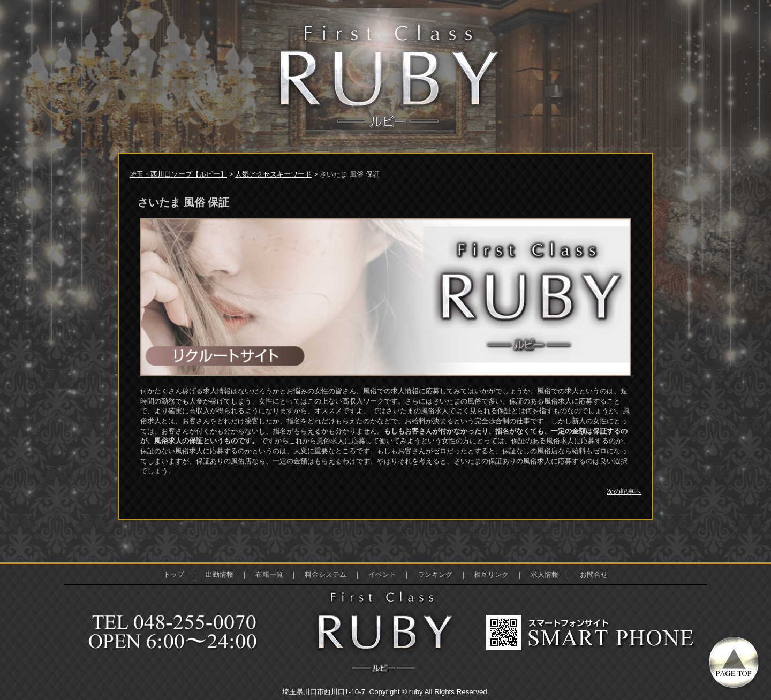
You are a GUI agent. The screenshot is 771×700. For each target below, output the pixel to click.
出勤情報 (220, 575)
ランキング (435, 575)
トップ (174, 575)
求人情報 (545, 575)
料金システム (326, 575)
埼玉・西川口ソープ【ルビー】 (178, 174)
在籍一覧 (269, 575)
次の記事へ (624, 492)
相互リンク (491, 575)
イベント (382, 575)
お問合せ (594, 575)
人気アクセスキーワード (273, 174)
